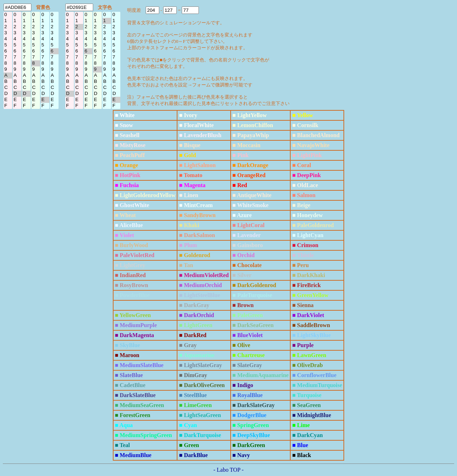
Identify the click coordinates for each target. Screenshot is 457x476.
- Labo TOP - (229, 470)
